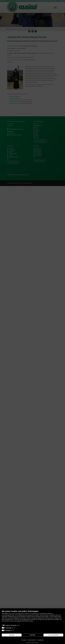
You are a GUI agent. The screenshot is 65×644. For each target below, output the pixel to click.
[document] (32, 617)
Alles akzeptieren (53, 635)
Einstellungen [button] (40, 640)
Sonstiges (8, 630)
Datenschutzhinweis (32, 640)
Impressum (24, 640)
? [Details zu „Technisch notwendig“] (19, 625)
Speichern (32, 635)
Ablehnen (12, 635)
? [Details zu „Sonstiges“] (13, 630)
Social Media (8, 628)
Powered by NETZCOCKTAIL (32, 643)
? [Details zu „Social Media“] (15, 628)
